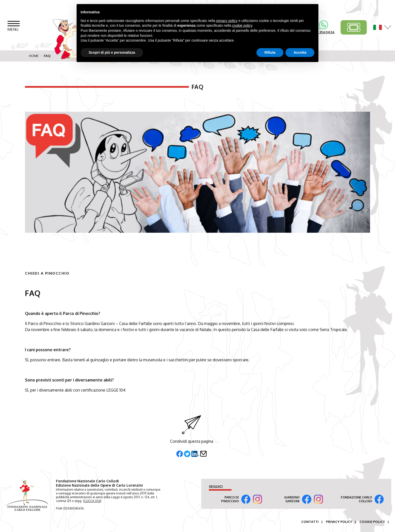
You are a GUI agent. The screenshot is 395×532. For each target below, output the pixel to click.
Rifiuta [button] (270, 52)
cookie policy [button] (242, 25)
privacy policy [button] (227, 21)
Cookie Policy (372, 522)
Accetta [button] (300, 52)
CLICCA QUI (92, 501)
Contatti (310, 522)
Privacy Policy (339, 522)
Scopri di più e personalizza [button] (112, 52)
